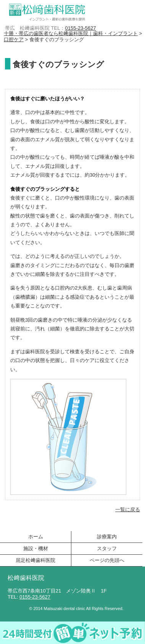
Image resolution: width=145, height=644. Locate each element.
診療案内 (107, 537)
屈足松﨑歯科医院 (35, 560)
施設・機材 (36, 548)
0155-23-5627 (80, 28)
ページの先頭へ (107, 560)
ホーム (36, 537)
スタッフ (107, 548)
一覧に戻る (128, 510)
